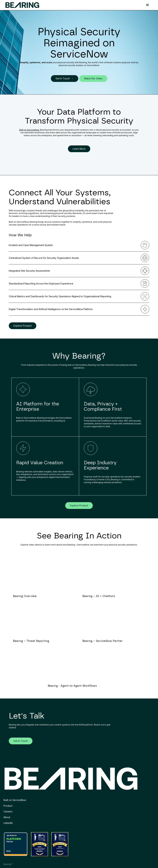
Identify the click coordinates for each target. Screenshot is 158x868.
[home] (22, 5)
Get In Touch (21, 741)
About (7, 817)
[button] (148, 5)
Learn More (79, 149)
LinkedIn (8, 823)
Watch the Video (93, 78)
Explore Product (23, 326)
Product (8, 806)
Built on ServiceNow (29, 130)
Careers (8, 812)
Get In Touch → (65, 78)
